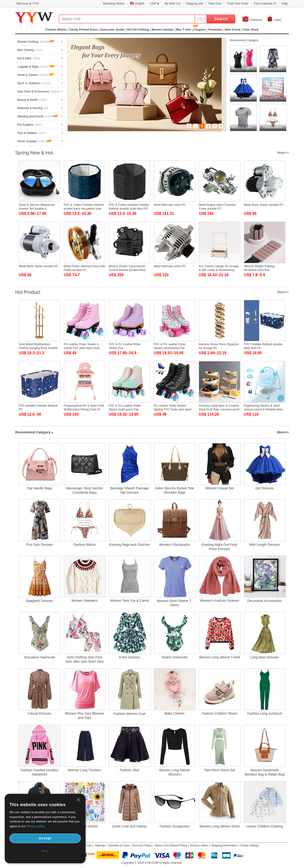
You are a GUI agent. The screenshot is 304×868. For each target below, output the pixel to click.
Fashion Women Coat (130, 714)
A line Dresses (130, 657)
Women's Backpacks (174, 545)
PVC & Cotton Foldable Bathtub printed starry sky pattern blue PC (84, 209)
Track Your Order (238, 4)
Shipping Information (224, 845)
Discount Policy (142, 845)
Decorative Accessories (265, 601)
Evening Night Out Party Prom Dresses (219, 547)
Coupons (200, 30)
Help (285, 4)
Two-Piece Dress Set (220, 770)
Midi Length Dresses (265, 545)
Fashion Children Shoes (220, 713)
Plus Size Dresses (39, 545)
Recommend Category (244, 40)
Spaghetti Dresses (39, 601)
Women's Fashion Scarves (219, 601)
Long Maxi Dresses (265, 657)
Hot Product (28, 292)
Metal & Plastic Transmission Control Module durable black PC (127, 270)
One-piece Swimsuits (40, 657)
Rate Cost (215, 4)
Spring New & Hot (34, 153)
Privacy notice (199, 845)
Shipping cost (195, 4)
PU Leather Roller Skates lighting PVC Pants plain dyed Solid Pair (173, 409)
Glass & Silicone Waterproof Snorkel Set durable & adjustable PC (37, 209)
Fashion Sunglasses (175, 826)
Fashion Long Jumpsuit (265, 713)
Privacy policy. (36, 826)
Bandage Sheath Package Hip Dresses (130, 490)
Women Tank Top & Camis (129, 601)
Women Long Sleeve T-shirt (219, 657)
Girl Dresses (264, 488)
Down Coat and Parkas (129, 826)
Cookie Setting (249, 845)
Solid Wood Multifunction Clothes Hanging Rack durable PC (38, 348)
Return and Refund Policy (171, 845)
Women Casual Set (219, 488)
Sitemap (100, 845)
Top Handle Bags (40, 488)
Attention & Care (119, 845)
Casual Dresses (40, 713)
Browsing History (114, 4)
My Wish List (172, 4)
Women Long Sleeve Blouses (175, 772)
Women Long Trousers (84, 770)
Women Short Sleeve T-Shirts (175, 603)
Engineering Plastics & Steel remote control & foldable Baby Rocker (263, 409)
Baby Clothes (174, 713)
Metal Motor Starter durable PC (264, 205)
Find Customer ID (265, 4)
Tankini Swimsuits (175, 657)
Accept (45, 838)
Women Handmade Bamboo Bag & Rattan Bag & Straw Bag (265, 772)
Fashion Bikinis (85, 545)
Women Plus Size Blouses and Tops (85, 716)
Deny (45, 851)
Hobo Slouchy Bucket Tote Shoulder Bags (175, 490)
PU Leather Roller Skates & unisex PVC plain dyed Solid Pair (82, 348)
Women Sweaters (85, 601)
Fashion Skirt (129, 770)
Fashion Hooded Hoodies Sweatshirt (39, 772)
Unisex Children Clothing (265, 826)
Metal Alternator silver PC (170, 205)
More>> (283, 153)
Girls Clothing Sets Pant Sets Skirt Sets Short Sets (84, 659)
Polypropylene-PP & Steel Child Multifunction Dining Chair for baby (84, 409)
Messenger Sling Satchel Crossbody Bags (84, 490)
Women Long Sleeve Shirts (220, 826)
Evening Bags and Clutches (129, 545)
